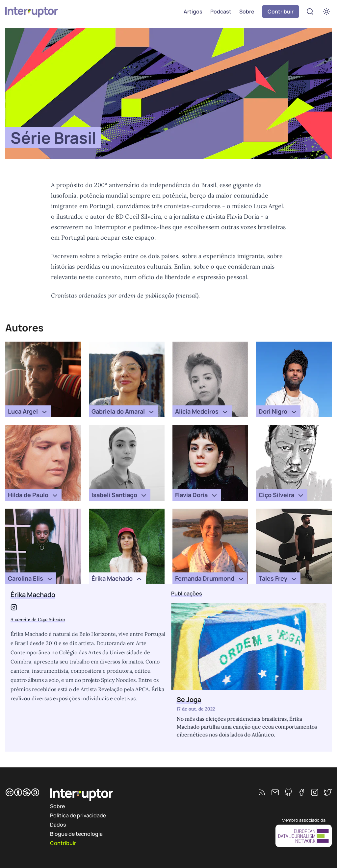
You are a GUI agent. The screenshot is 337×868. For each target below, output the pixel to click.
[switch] (326, 12)
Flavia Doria (197, 495)
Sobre (247, 12)
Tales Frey (278, 579)
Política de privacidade (78, 815)
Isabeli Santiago (120, 495)
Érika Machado (117, 579)
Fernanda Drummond (210, 579)
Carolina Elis (31, 579)
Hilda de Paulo (33, 495)
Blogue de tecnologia (76, 834)
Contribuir (281, 12)
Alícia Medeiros (202, 412)
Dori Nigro (278, 412)
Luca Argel (28, 412)
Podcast (221, 12)
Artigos (193, 12)
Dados (58, 825)
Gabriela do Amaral (123, 412)
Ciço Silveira (282, 495)
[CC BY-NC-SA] (22, 792)
